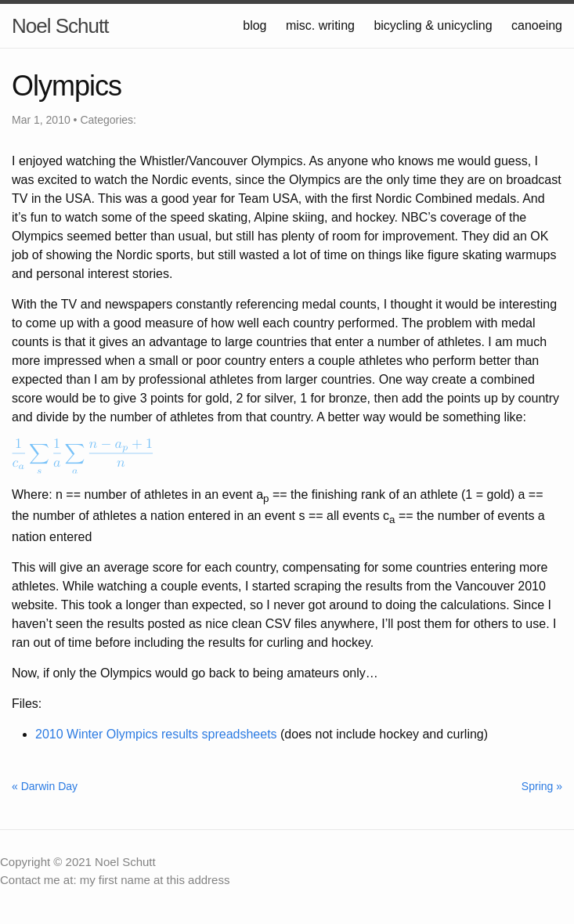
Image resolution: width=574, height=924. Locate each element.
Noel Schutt (60, 26)
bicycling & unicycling (433, 25)
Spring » (542, 786)
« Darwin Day (45, 786)
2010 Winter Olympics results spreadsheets (156, 734)
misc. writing (320, 25)
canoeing (537, 25)
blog (255, 25)
